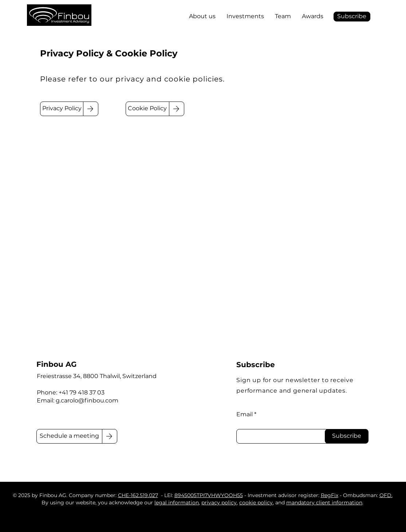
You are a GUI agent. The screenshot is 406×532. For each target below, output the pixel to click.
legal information (177, 503)
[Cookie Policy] (147, 109)
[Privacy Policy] (62, 109)
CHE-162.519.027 (138, 495)
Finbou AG (56, 364)
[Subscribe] (347, 436)
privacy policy (219, 503)
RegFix (330, 495)
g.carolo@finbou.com (87, 400)
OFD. (386, 495)
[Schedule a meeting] (70, 436)
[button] (352, 17)
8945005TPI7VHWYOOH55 (209, 495)
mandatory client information (324, 503)
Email (245, 414)
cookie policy (256, 503)
